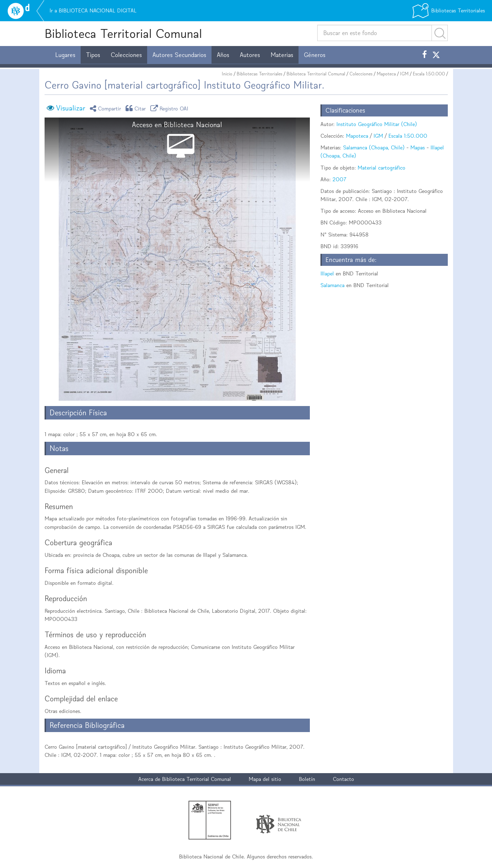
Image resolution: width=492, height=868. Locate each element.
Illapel (327, 273)
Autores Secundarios (179, 55)
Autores (250, 55)
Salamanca (332, 285)
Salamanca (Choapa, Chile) (374, 147)
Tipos (93, 55)
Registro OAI (170, 108)
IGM (404, 74)
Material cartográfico (381, 168)
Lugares (65, 55)
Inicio (227, 74)
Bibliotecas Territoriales (259, 74)
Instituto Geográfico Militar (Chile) (377, 124)
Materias (282, 55)
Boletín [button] (307, 779)
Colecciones (126, 55)
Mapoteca (386, 74)
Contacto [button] (343, 779)
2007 (339, 179)
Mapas (418, 147)
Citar (137, 108)
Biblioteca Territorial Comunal (123, 33)
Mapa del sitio (265, 779)
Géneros (315, 55)
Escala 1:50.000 (429, 74)
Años (223, 55)
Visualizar (71, 108)
